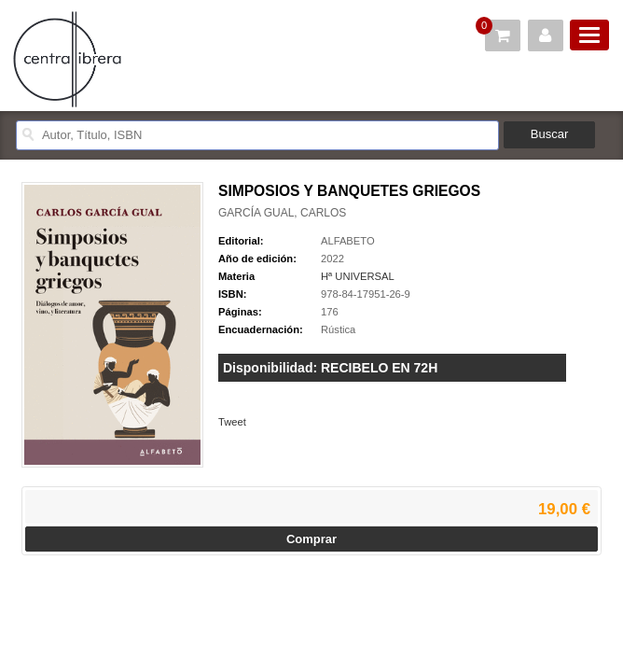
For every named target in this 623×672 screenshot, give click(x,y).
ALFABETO (348, 241)
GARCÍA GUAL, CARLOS (282, 213)
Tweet (232, 422)
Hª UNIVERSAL (358, 276)
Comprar (311, 539)
